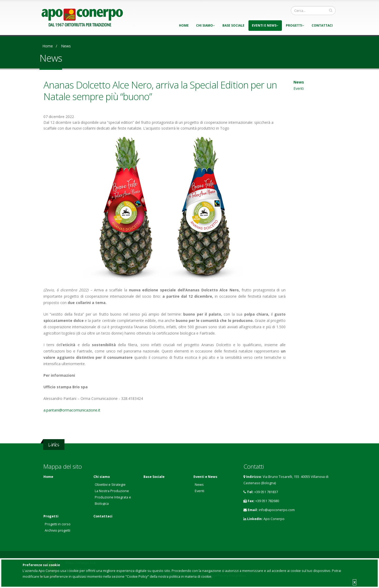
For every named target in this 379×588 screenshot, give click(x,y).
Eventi (299, 88)
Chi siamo (206, 25)
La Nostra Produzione (112, 491)
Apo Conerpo (274, 519)
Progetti (295, 25)
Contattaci (322, 25)
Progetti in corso (58, 524)
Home (184, 25)
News (66, 46)
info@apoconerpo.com (277, 510)
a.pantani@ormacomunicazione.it (72, 410)
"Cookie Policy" (137, 577)
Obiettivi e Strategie (110, 485)
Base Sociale (233, 25)
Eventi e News (265, 25)
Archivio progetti (58, 530)
